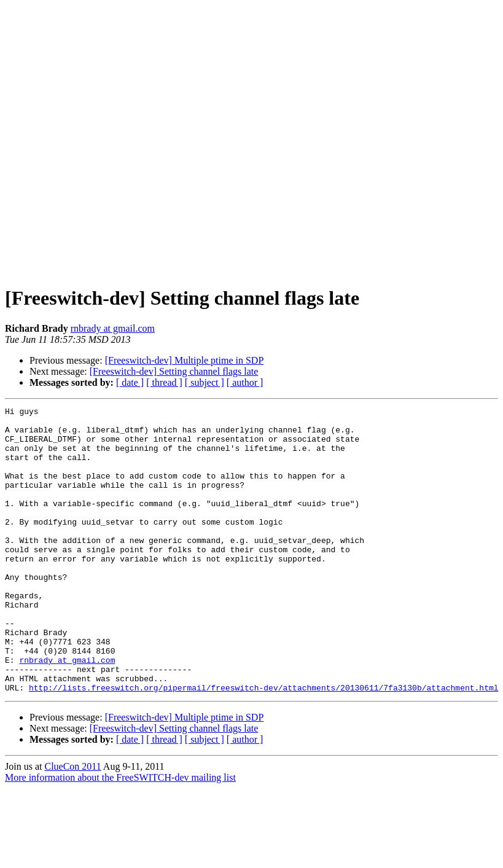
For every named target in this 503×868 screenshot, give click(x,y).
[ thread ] (164, 382)
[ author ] (245, 382)
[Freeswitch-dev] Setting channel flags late (174, 371)
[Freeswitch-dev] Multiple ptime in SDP (185, 360)
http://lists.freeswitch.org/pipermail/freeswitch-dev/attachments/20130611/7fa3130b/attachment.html (263, 745)
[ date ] (130, 382)
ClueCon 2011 (72, 823)
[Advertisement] (135, 139)
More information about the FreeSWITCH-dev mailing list (120, 835)
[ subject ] (205, 382)
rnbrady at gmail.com (113, 328)
